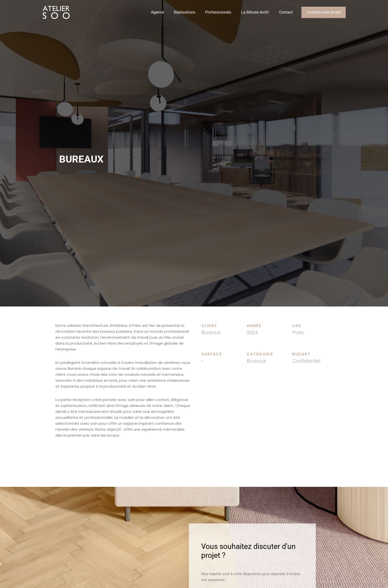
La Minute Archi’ (255, 12)
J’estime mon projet (324, 12)
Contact (286, 12)
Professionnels (218, 12)
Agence (157, 12)
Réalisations (184, 12)
